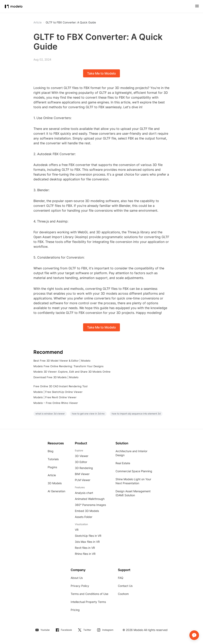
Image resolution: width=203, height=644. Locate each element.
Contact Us (125, 586)
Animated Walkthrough (90, 499)
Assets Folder (84, 517)
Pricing (75, 610)
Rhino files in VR (85, 554)
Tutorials (53, 459)
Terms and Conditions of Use (89, 594)
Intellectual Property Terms (88, 602)
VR (77, 530)
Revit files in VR (85, 548)
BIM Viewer (82, 474)
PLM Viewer (83, 480)
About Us (77, 578)
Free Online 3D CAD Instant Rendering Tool (60, 386)
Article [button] (38, 22)
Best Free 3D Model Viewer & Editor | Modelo (62, 361)
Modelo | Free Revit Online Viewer (55, 397)
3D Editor (81, 462)
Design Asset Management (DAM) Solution (133, 493)
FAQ (121, 578)
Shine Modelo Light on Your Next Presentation (133, 481)
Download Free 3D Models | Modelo (56, 377)
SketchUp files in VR (88, 536)
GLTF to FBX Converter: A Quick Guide (71, 22)
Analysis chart (84, 493)
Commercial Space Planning (134, 471)
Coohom (123, 594)
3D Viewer (82, 456)
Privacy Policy (80, 586)
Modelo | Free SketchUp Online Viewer (58, 392)
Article (52, 475)
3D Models (55, 483)
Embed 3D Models (87, 511)
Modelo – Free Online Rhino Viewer (56, 403)
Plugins (52, 467)
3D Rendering (84, 468)
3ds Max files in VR (87, 542)
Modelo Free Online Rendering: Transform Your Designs (68, 366)
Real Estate (123, 463)
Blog (51, 451)
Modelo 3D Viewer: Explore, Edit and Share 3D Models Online (72, 372)
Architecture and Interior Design (131, 453)
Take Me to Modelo (101, 73)
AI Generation (56, 491)
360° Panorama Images (90, 505)
